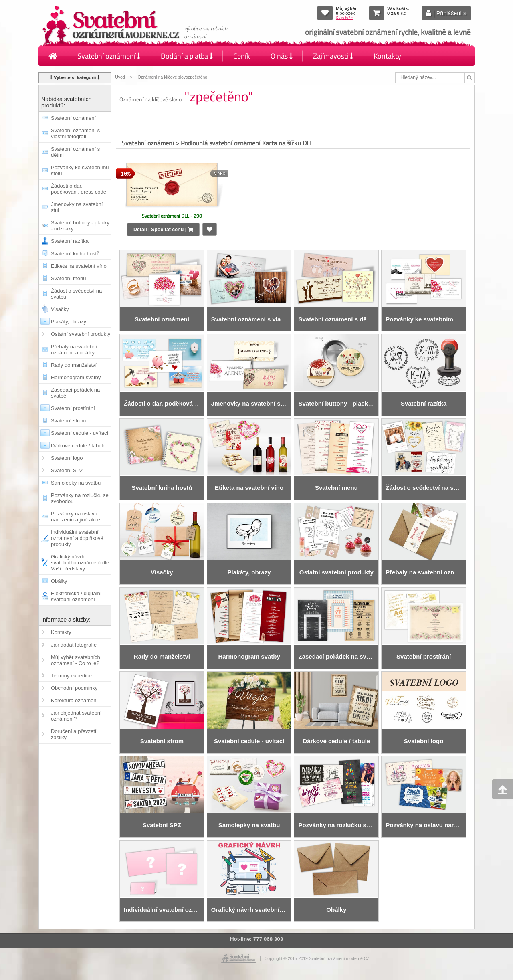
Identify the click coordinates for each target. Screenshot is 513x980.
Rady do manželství (74, 365)
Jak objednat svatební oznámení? (76, 716)
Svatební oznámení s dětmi (75, 152)
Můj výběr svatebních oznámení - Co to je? (76, 660)
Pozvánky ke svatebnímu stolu (80, 170)
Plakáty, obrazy (69, 322)
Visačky (60, 309)
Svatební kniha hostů (75, 254)
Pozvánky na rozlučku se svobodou (80, 498)
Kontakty (387, 56)
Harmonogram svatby (76, 377)
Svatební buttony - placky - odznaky (80, 226)
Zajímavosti (333, 56)
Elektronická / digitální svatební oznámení (76, 596)
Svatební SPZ (67, 470)
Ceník (242, 56)
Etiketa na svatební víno (79, 266)
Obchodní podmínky (74, 688)
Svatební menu (68, 278)
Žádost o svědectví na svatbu (76, 294)
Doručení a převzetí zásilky (74, 734)
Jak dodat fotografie (74, 645)
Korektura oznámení (74, 700)
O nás (282, 56)
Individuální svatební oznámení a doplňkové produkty (77, 538)
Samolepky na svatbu (76, 483)
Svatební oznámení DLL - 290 (172, 216)
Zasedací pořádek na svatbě (75, 393)
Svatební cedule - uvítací (80, 433)
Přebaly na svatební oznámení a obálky (74, 350)
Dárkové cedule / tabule (78, 446)
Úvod (120, 77)
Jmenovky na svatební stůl (77, 207)
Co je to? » (345, 18)
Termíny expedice (71, 676)
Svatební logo (67, 458)
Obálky (59, 581)
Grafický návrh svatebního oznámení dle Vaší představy (80, 563)
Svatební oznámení (109, 56)
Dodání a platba (187, 56)
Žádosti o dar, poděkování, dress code (79, 189)
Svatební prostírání (73, 408)
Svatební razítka (70, 241)
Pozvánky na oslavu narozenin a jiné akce (76, 517)
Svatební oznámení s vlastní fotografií (75, 133)
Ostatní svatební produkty (81, 334)
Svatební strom (68, 421)
